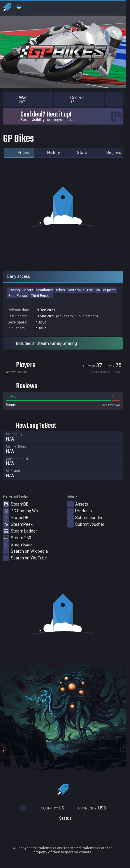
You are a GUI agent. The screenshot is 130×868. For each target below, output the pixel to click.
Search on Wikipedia (25, 551)
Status (63, 818)
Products (80, 511)
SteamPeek (18, 524)
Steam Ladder (20, 531)
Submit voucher (86, 524)
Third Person (41, 296)
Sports (28, 290)
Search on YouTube (25, 558)
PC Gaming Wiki (21, 511)
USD (89, 808)
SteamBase (18, 545)
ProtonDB (16, 518)
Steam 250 (17, 538)
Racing (14, 290)
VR (98, 290)
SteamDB (16, 504)
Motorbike (76, 290)
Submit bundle (85, 518)
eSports (109, 290)
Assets (78, 504)
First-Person (18, 296)
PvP (90, 290)
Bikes (60, 290)
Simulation (45, 290)
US (50, 808)
